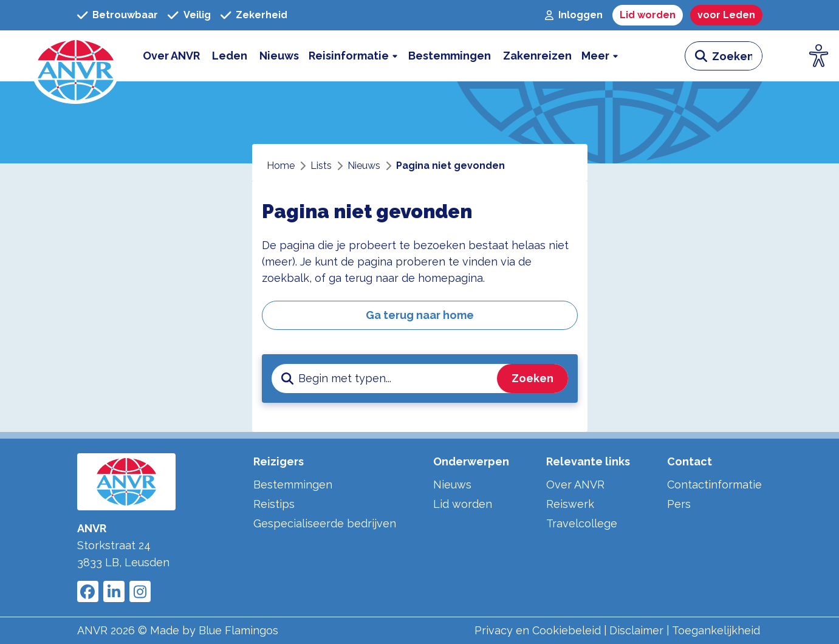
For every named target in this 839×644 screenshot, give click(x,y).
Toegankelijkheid (716, 630)
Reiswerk (570, 504)
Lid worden (463, 504)
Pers (679, 504)
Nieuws (452, 485)
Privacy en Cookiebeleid (538, 630)
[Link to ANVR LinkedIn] (114, 591)
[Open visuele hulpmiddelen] (819, 56)
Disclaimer (636, 630)
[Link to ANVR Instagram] (140, 591)
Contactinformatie (714, 485)
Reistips (274, 504)
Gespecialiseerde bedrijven (325, 523)
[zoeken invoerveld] (737, 56)
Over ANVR (575, 485)
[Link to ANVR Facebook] (88, 591)
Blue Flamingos (238, 630)
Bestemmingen (293, 485)
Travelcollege (582, 523)
